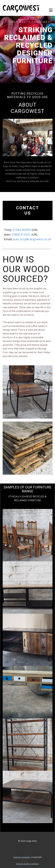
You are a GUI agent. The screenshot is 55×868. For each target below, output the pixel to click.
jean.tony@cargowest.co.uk (32, 239)
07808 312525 (21, 234)
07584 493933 (22, 230)
